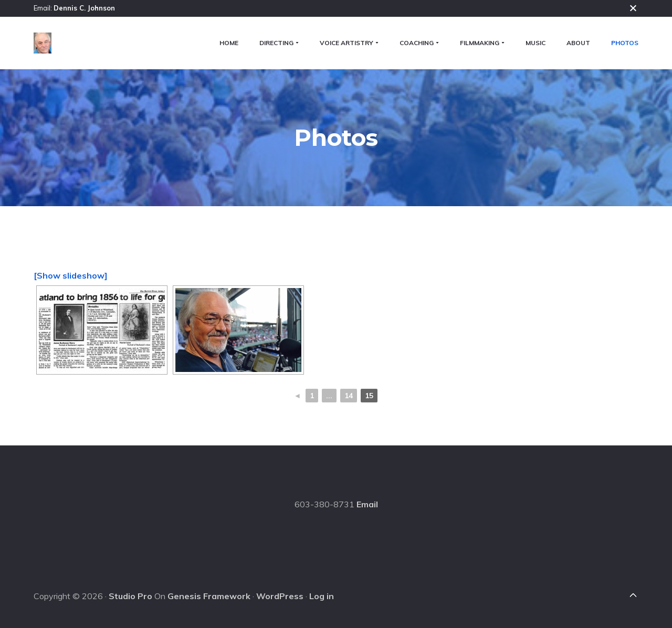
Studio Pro (130, 596)
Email (367, 504)
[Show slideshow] (71, 275)
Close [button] (633, 8)
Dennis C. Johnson (84, 8)
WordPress (280, 596)
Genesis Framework (209, 596)
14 (349, 396)
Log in (322, 596)
